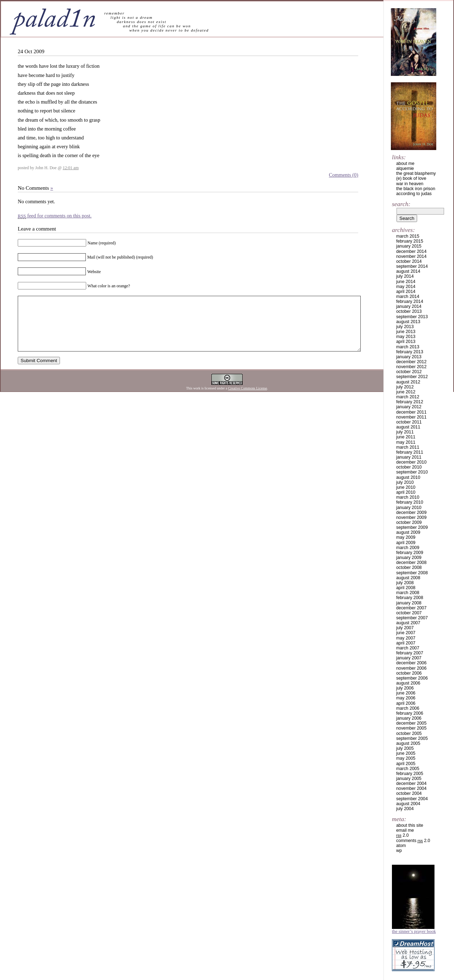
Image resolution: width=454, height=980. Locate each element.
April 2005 (406, 764)
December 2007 (411, 608)
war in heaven (410, 184)
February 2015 (410, 241)
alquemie (405, 168)
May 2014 (406, 287)
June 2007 (406, 633)
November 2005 (411, 728)
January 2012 (409, 407)
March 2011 (408, 447)
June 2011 (406, 437)
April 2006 (406, 703)
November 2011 (411, 417)
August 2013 (408, 322)
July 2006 (405, 688)
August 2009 (408, 532)
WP (399, 851)
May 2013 (406, 337)
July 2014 (405, 276)
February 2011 (410, 452)
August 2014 (408, 271)
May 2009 (406, 537)
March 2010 (408, 497)
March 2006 (408, 708)
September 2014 (412, 266)
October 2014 (409, 261)
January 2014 (409, 306)
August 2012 (408, 382)
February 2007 (410, 653)
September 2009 (412, 527)
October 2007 (409, 613)
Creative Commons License (248, 399)
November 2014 (411, 256)
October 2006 (409, 673)
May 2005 (406, 758)
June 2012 (406, 392)
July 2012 (405, 387)
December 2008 (411, 563)
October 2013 (409, 311)
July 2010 (405, 482)
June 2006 (406, 693)
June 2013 (406, 332)
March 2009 (408, 548)
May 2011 (406, 442)
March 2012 (408, 397)
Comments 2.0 (413, 841)
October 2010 (409, 467)
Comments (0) (344, 175)
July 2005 (405, 748)
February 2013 (410, 352)
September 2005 (412, 738)
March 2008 (408, 593)
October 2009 (409, 522)
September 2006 (412, 678)
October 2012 (409, 372)
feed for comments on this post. (55, 216)
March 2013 (408, 347)
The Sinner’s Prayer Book (414, 931)
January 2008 (409, 603)
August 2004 (408, 804)
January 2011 (409, 457)
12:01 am (71, 168)
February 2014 (410, 301)
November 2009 (411, 517)
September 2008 (412, 573)
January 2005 (409, 779)
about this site (410, 825)
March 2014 (408, 297)
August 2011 (408, 427)
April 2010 (406, 492)
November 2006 (411, 668)
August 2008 (408, 578)
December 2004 (411, 784)
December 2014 (411, 251)
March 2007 (408, 648)
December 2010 (411, 462)
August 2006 (408, 683)
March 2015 (408, 236)
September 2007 (412, 618)
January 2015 (409, 246)
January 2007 (409, 658)
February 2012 (410, 402)
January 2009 (409, 558)
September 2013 (412, 317)
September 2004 (412, 799)
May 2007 (406, 638)
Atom (401, 846)
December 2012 (411, 362)
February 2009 (410, 553)
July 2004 (405, 809)
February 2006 (410, 713)
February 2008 (410, 598)
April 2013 (406, 342)
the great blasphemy (416, 173)
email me (405, 830)
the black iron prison (416, 189)
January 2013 (409, 357)
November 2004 (411, 788)
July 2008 (405, 583)
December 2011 (411, 412)
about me (405, 164)
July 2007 (405, 628)
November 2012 (411, 367)
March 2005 (408, 769)
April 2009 (406, 543)
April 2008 (406, 588)
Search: (401, 204)
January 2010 (409, 508)
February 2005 (410, 774)
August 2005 (408, 743)
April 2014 (406, 292)
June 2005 (406, 753)
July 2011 (405, 432)
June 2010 (406, 487)
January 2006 (409, 718)
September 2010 (412, 472)
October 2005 (409, 733)
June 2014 (406, 282)
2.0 (402, 835)
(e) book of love (411, 178)
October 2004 (409, 793)
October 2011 (409, 422)
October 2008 (409, 567)
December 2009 (411, 513)
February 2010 (410, 502)
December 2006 (411, 663)
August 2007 (408, 623)
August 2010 (408, 477)
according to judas (414, 194)
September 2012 (412, 377)
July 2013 (405, 327)
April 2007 (406, 643)
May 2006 (406, 698)
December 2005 (411, 723)
